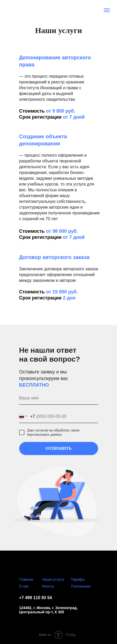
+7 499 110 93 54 (36, 598)
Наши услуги (53, 579)
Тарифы (78, 579)
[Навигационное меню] (107, 10)
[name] (59, 398)
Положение (81, 586)
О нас (24, 586)
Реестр (48, 586)
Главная (26, 579)
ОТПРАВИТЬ (58, 448)
